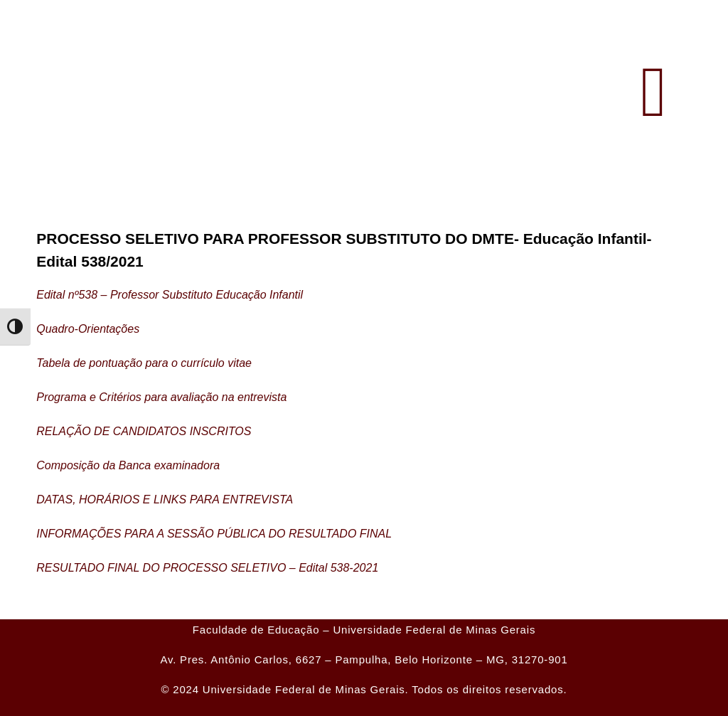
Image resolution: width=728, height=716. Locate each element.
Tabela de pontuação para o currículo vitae (144, 363)
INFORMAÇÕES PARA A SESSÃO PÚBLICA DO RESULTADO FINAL (214, 534)
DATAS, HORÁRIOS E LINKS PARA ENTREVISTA (165, 499)
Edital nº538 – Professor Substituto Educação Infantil (170, 295)
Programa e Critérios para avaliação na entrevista (161, 397)
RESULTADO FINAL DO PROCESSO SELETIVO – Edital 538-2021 (207, 568)
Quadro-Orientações (88, 329)
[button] (654, 92)
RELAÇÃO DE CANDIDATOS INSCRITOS (144, 431)
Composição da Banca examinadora (128, 465)
